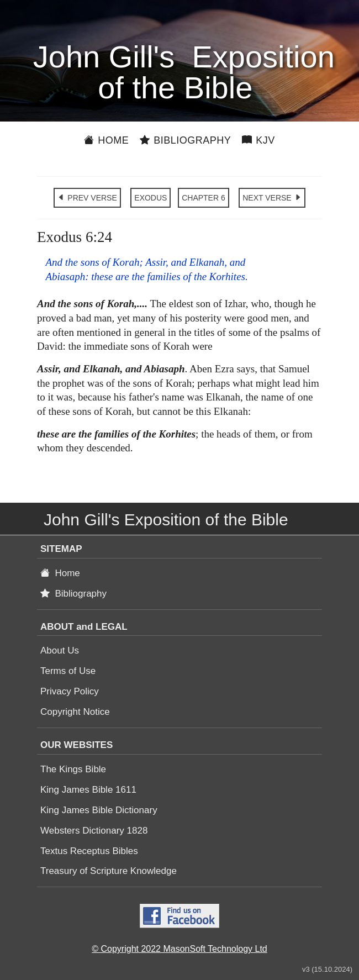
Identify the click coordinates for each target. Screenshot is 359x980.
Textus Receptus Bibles (89, 851)
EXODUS (151, 198)
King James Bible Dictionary (99, 810)
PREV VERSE (87, 198)
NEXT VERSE (272, 198)
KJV (258, 140)
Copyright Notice (75, 712)
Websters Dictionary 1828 (94, 831)
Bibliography (185, 140)
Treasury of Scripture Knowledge (109, 871)
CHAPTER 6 (204, 198)
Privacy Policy (70, 691)
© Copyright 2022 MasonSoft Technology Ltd (179, 949)
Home (106, 140)
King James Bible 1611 (88, 790)
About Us (60, 650)
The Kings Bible (73, 769)
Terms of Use (68, 671)
